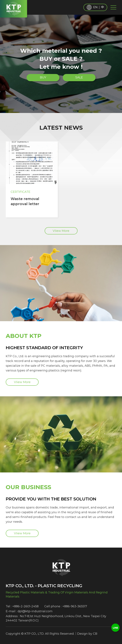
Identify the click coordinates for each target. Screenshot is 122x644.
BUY (43, 77)
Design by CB (87, 634)
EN (95, 7)
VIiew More (61, 231)
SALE (79, 77)
